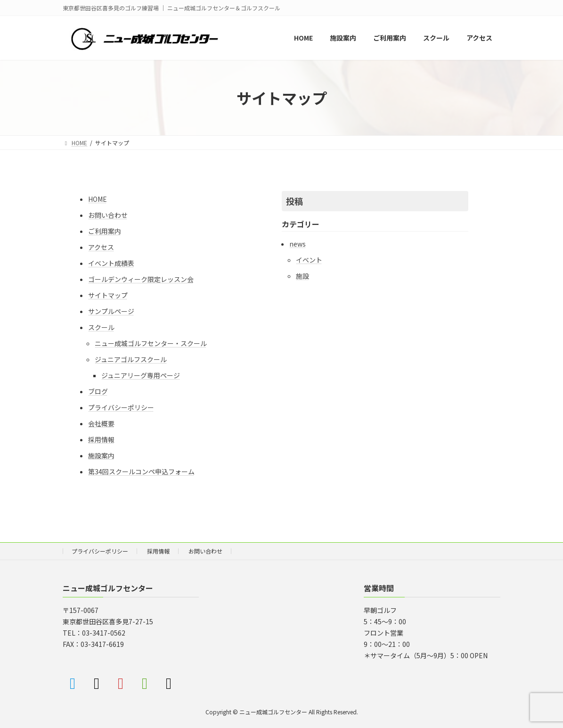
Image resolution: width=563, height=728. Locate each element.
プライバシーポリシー (121, 407)
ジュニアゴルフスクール (131, 359)
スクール (101, 327)
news (298, 244)
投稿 (294, 201)
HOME (98, 199)
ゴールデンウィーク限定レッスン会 (141, 279)
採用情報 (101, 439)
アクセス (101, 247)
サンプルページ (111, 311)
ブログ (98, 391)
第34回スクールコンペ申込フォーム (141, 472)
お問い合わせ (108, 215)
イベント (309, 260)
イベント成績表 (111, 263)
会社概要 (101, 423)
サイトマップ (108, 295)
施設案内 (101, 455)
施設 (302, 276)
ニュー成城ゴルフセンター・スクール (151, 343)
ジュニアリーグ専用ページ (141, 375)
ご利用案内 (105, 231)
